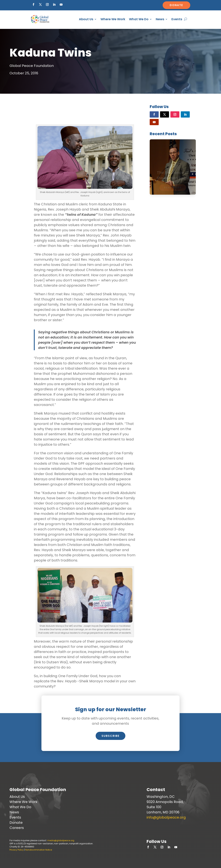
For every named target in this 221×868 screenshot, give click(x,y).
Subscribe (110, 736)
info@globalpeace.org (166, 817)
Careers (17, 828)
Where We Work (113, 19)
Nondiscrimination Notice (39, 850)
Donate (176, 5)
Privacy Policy (17, 850)
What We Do (139, 19)
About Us (86, 19)
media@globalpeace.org (61, 840)
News (160, 19)
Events (177, 19)
